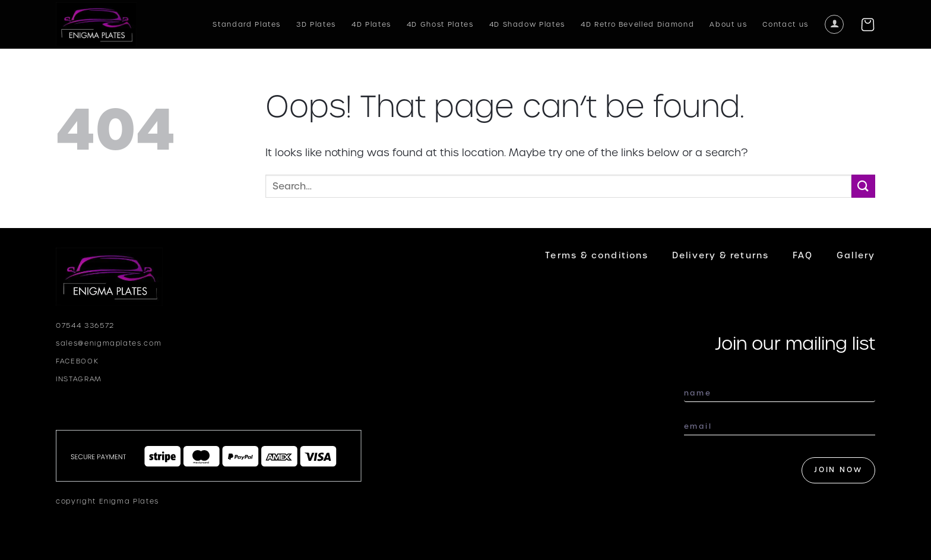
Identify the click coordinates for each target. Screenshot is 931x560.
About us (728, 24)
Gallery (856, 255)
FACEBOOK (77, 361)
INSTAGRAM (79, 379)
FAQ (803, 255)
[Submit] (863, 186)
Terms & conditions (597, 255)
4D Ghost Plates (440, 24)
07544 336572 (85, 325)
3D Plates (316, 24)
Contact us (786, 24)
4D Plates (371, 24)
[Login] (834, 24)
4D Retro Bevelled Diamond (637, 24)
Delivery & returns (721, 255)
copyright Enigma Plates (107, 501)
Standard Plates (247, 24)
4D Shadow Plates (527, 24)
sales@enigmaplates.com (109, 343)
